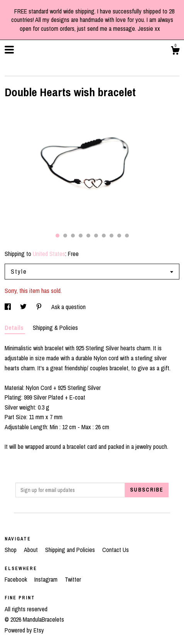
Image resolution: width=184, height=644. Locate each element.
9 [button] (119, 236)
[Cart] (175, 52)
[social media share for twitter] (24, 307)
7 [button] (104, 236)
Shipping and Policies (71, 550)
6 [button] (96, 236)
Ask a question (68, 307)
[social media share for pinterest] (40, 307)
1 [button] (57, 236)
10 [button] (127, 236)
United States (49, 254)
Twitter (73, 579)
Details (15, 328)
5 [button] (88, 236)
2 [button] (65, 236)
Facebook (17, 579)
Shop (11, 550)
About (32, 550)
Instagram (47, 579)
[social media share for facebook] (8, 307)
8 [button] (111, 236)
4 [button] (81, 236)
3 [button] (73, 236)
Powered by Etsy (24, 630)
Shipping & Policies (55, 328)
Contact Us (116, 550)
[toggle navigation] (9, 50)
